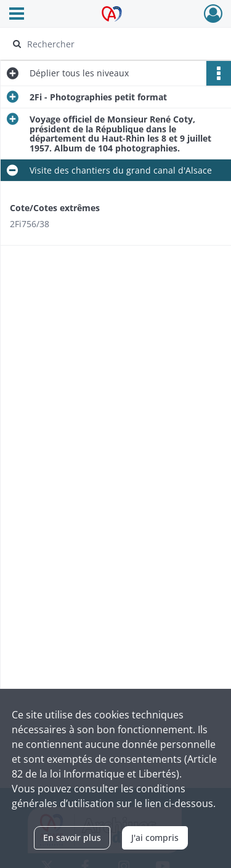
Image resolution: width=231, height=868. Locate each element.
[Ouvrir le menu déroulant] (17, 15)
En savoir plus (72, 838)
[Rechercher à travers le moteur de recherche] (114, 44)
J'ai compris (155, 838)
